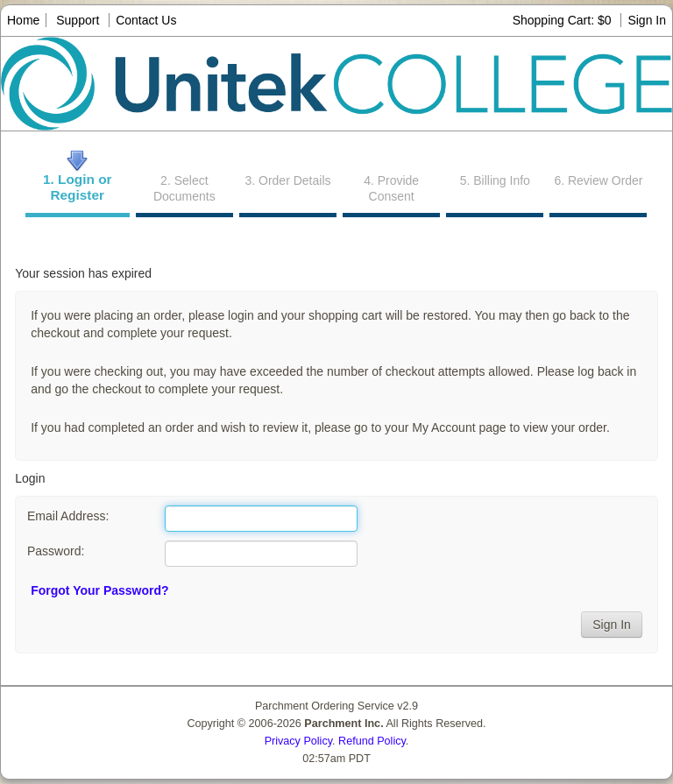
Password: (56, 551)
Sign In (647, 20)
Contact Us (146, 20)
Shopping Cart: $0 (564, 20)
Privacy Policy (298, 741)
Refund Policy (372, 741)
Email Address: (68, 516)
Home (23, 20)
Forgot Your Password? (99, 590)
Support (78, 20)
